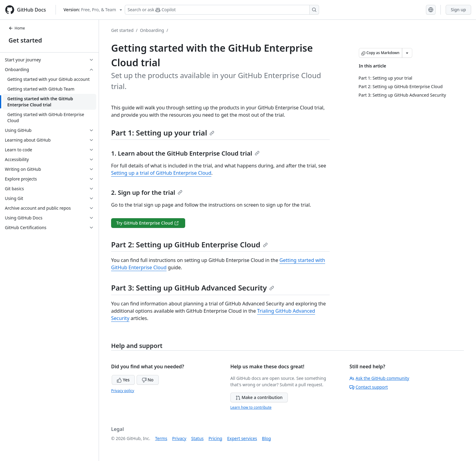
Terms (161, 438)
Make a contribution (259, 397)
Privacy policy (123, 391)
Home (17, 28)
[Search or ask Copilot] (222, 10)
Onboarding (152, 30)
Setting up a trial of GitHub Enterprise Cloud (161, 173)
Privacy (179, 438)
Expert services (242, 438)
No (148, 380)
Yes (123, 380)
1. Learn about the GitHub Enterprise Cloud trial (185, 153)
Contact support (369, 387)
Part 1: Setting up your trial (163, 133)
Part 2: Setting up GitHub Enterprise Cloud (189, 244)
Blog (267, 438)
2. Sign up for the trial (147, 193)
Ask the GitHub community (379, 378)
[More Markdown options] (407, 53)
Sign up (458, 10)
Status (197, 438)
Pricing (215, 438)
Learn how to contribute (251, 407)
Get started (25, 40)
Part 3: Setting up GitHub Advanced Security (193, 288)
